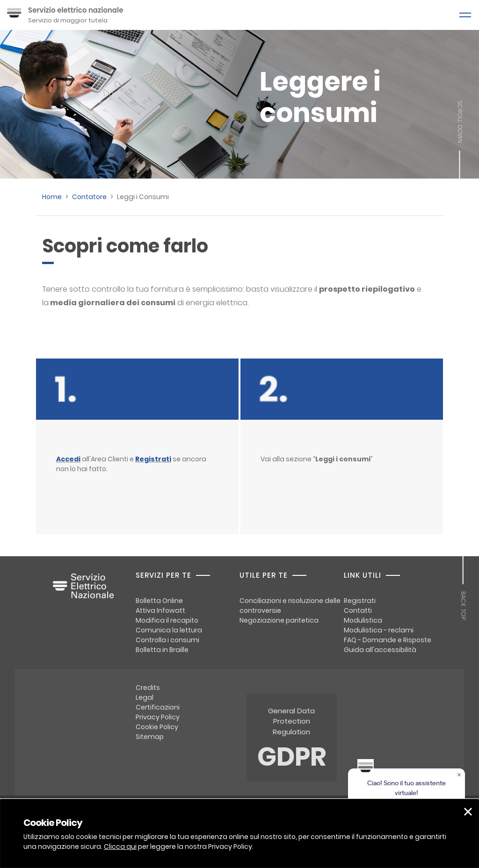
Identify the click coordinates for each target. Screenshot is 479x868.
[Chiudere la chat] (460, 775)
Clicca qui (120, 846)
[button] (468, 812)
